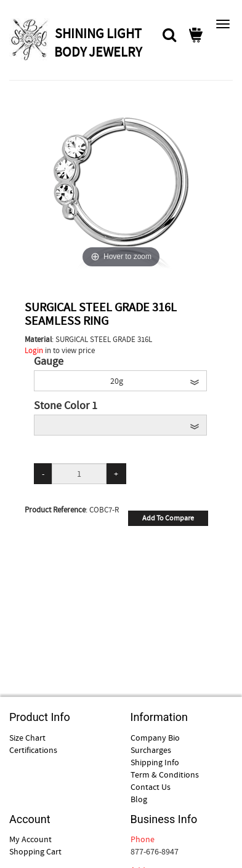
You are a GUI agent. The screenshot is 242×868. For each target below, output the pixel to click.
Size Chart (27, 738)
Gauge (49, 362)
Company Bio (155, 738)
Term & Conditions (165, 774)
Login (34, 350)
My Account (30, 839)
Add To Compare (168, 518)
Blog (139, 799)
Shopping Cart (35, 851)
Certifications (33, 750)
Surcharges (151, 750)
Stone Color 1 (66, 406)
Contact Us (151, 787)
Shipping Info (155, 762)
